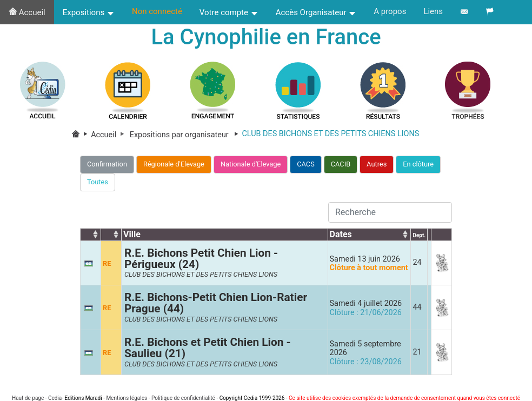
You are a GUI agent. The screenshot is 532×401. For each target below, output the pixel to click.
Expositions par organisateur (186, 135)
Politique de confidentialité (183, 398)
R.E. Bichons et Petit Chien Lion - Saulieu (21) (208, 348)
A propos (390, 11)
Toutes (98, 182)
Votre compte (229, 12)
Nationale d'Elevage (251, 164)
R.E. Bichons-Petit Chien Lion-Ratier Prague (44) (216, 303)
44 (417, 307)
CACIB (341, 164)
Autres (377, 164)
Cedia (55, 398)
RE (107, 263)
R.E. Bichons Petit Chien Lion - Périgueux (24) (201, 259)
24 (417, 263)
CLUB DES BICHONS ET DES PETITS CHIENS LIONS (201, 275)
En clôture (418, 164)
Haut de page (28, 398)
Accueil (27, 12)
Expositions (89, 12)
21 (417, 352)
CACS (306, 164)
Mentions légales (127, 398)
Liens (433, 11)
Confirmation (107, 164)
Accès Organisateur (316, 12)
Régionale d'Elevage (174, 164)
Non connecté (157, 11)
